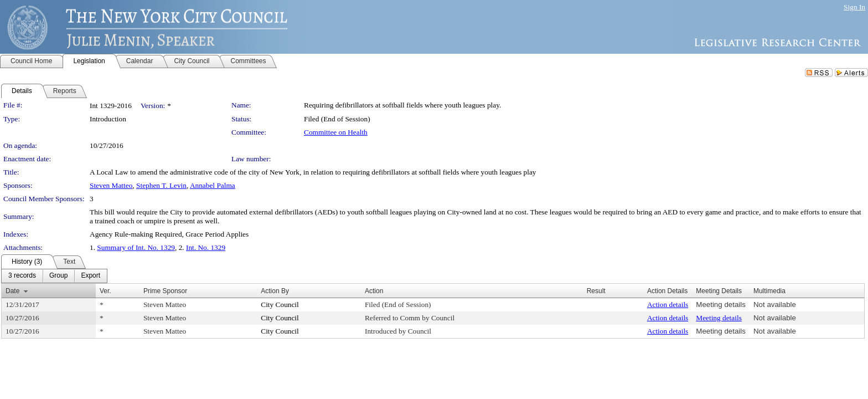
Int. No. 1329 (206, 247)
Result (596, 291)
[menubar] (54, 276)
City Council (280, 305)
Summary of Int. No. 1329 (136, 247)
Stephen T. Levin (161, 185)
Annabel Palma (213, 185)
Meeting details (721, 305)
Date (12, 291)
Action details (668, 305)
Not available (775, 305)
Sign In (854, 7)
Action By (275, 291)
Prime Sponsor (165, 291)
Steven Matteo (111, 185)
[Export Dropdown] (91, 276)
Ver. (105, 291)
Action (374, 291)
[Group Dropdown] (58, 276)
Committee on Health (336, 132)
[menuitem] (22, 276)
